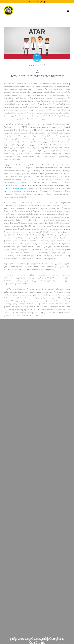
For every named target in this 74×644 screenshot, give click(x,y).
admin (32, 65)
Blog (38, 65)
